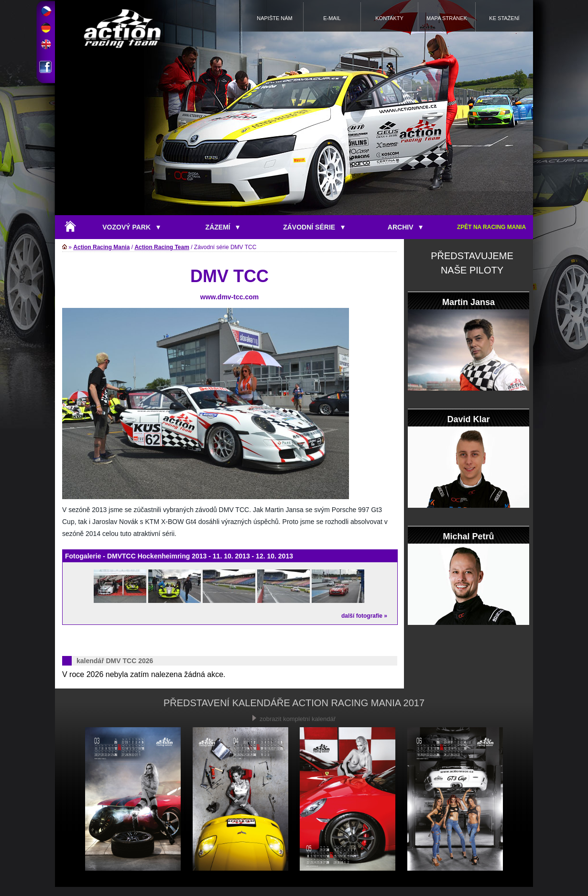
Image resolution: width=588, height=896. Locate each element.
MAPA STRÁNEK (447, 18)
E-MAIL (332, 18)
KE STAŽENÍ (504, 18)
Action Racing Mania (101, 247)
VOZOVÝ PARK (131, 227)
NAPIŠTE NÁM (275, 18)
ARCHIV (405, 227)
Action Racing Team (162, 247)
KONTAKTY (389, 18)
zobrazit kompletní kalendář (294, 719)
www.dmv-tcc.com (229, 297)
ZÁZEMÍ (223, 227)
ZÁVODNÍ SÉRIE (314, 227)
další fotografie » (364, 616)
